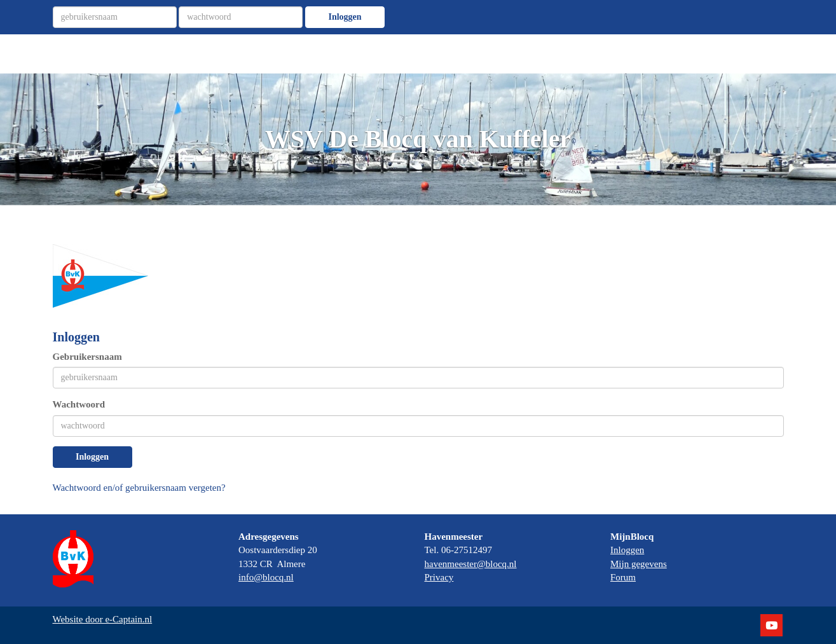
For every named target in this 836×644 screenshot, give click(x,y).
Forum (623, 577)
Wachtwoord (79, 404)
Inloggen (345, 17)
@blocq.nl (266, 577)
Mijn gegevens (639, 564)
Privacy (439, 577)
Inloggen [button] (92, 457)
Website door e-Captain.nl (103, 619)
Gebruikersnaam (87, 357)
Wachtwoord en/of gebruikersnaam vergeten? (139, 488)
